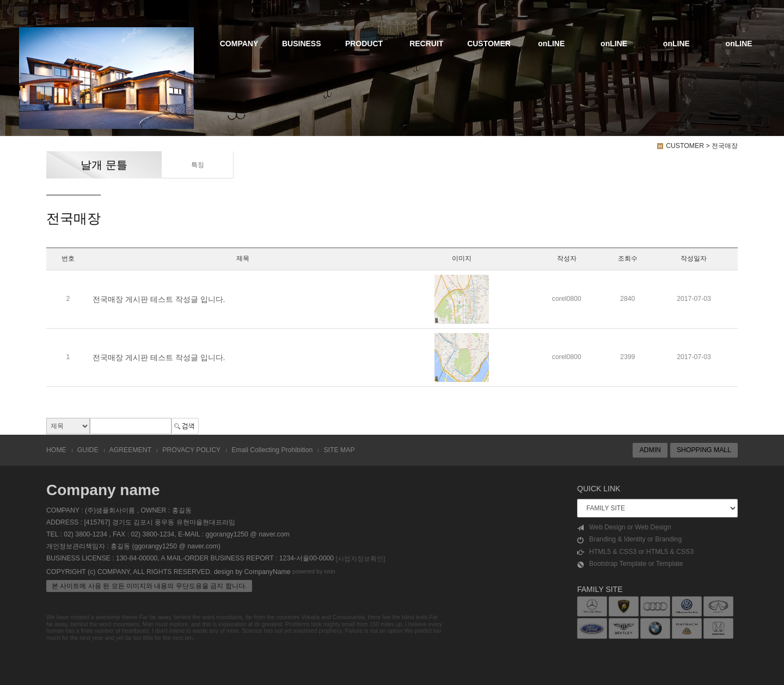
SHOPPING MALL (704, 450)
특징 (197, 165)
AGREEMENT (131, 450)
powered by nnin (314, 571)
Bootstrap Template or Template (630, 564)
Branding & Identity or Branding (629, 539)
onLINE (551, 44)
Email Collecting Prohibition (272, 450)
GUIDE (88, 450)
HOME (56, 450)
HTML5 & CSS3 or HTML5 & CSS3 (635, 552)
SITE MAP (339, 450)
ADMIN (650, 450)
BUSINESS (302, 44)
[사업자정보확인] (360, 559)
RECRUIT (426, 44)
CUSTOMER (489, 44)
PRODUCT (364, 44)
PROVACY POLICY (191, 450)
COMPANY (239, 44)
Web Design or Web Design (624, 527)
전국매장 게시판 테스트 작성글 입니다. (159, 299)
